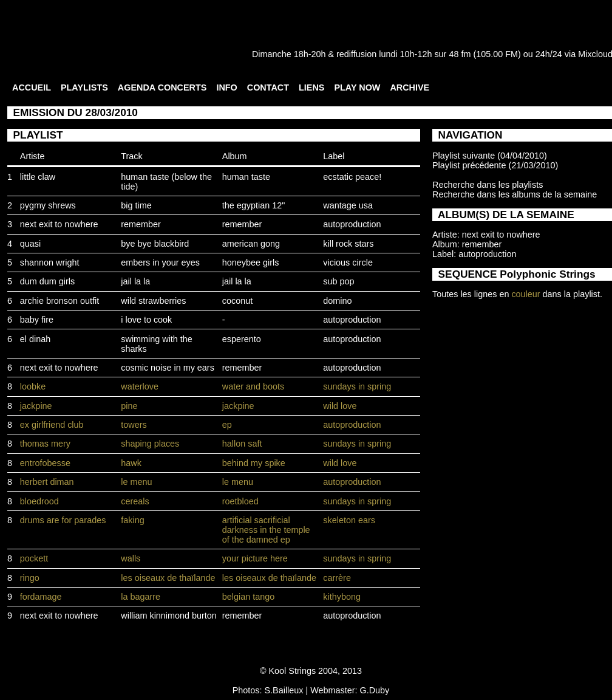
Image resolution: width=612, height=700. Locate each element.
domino (337, 301)
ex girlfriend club (52, 425)
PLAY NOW (357, 87)
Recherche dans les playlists (488, 185)
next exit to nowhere (59, 224)
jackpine (36, 406)
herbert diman (47, 482)
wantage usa (348, 205)
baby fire (37, 320)
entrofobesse (45, 463)
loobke (33, 386)
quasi (30, 244)
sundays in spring (357, 386)
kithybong (342, 597)
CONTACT (268, 87)
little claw (38, 177)
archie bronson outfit (59, 301)
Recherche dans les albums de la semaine (515, 194)
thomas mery (45, 444)
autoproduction (352, 224)
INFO (226, 87)
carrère (337, 578)
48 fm (460, 54)
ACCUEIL (32, 87)
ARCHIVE (410, 87)
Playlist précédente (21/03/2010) (495, 165)
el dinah (35, 339)
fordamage (41, 597)
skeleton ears (349, 520)
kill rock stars (348, 244)
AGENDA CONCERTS (162, 87)
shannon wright (50, 262)
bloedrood (39, 501)
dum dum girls (47, 281)
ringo (30, 578)
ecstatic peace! (352, 177)
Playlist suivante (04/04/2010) (490, 156)
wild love (340, 406)
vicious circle (348, 262)
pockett (34, 558)
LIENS (311, 87)
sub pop (338, 281)
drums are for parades (63, 520)
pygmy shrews (48, 205)
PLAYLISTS (84, 87)
